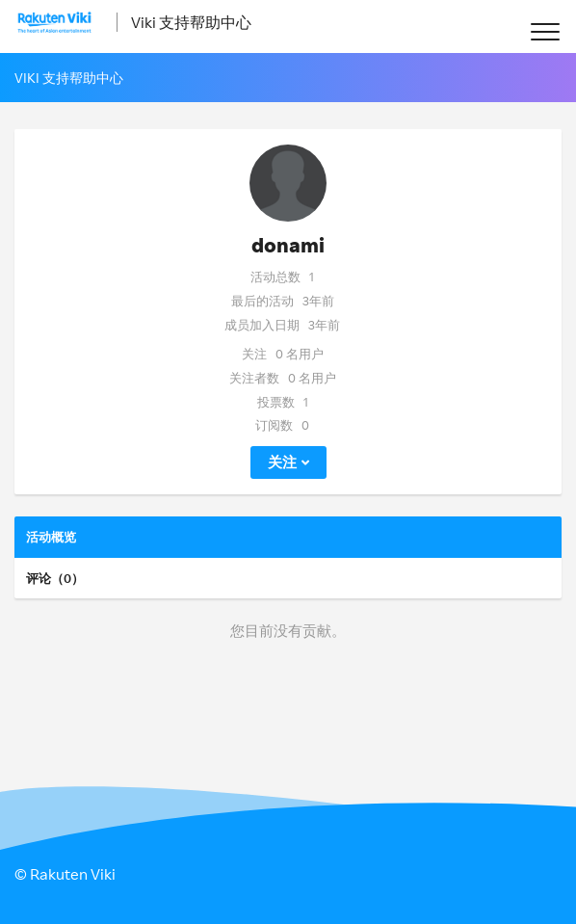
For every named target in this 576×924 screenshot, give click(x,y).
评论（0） (55, 578)
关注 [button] (282, 462)
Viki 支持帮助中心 (191, 22)
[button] (545, 31)
